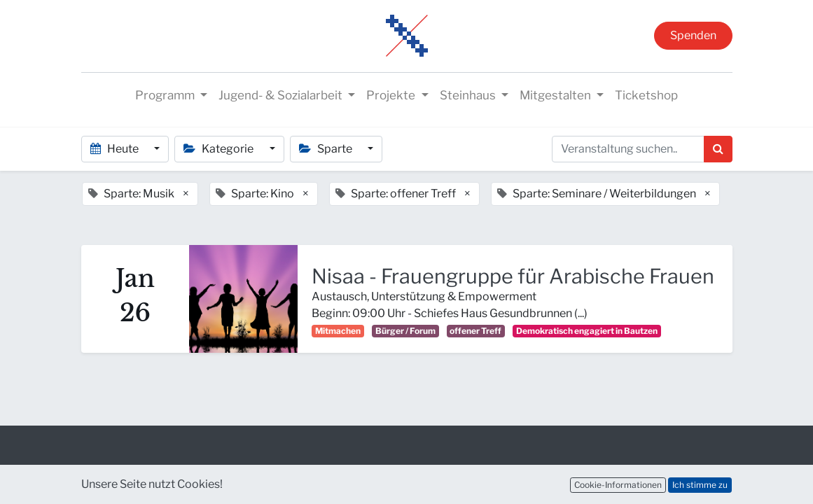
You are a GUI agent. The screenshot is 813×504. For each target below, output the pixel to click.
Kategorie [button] (220, 149)
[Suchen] (718, 149)
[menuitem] (646, 96)
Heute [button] (116, 149)
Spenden (693, 35)
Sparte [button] (327, 149)
